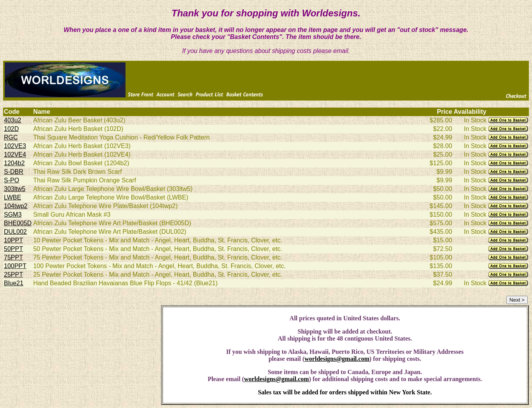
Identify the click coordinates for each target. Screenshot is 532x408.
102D (11, 129)
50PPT (13, 249)
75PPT (13, 257)
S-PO (11, 180)
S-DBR (14, 172)
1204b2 (14, 163)
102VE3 (15, 146)
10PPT (13, 240)
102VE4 (15, 155)
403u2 (13, 120)
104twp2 (16, 206)
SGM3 (13, 215)
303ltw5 (15, 189)
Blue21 (14, 283)
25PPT (13, 275)
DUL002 (15, 232)
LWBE (12, 197)
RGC (11, 137)
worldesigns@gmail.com (337, 359)
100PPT (15, 266)
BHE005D (18, 223)
